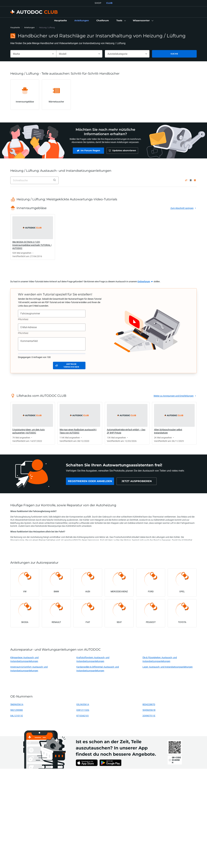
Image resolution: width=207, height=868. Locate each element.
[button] (121, 21)
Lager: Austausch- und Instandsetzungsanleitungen (168, 667)
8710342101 (83, 716)
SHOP (98, 3)
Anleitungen (29, 27)
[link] (61, 21)
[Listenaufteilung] (191, 180)
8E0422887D (149, 704)
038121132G (83, 710)
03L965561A (83, 704)
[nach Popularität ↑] (186, 180)
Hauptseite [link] (15, 27)
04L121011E (17, 716)
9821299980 (17, 710)
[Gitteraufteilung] (195, 180)
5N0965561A (17, 704)
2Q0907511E (149, 716)
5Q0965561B (149, 710)
